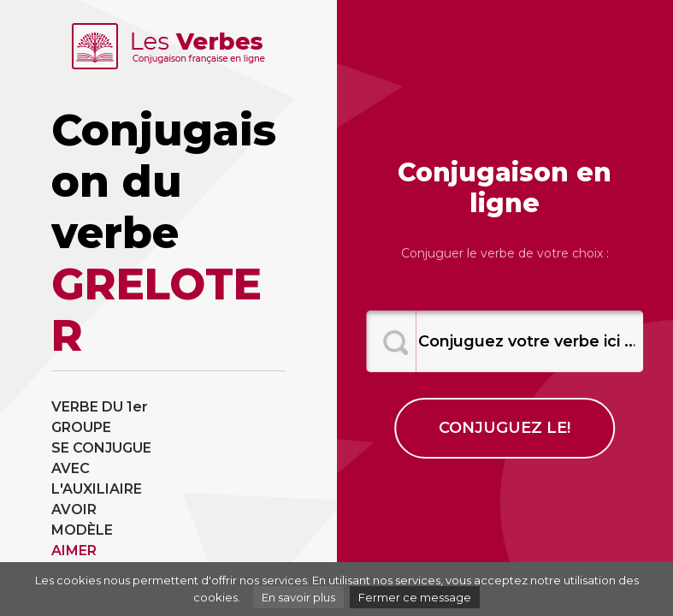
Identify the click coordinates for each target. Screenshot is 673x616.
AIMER (74, 551)
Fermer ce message (415, 597)
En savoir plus (298, 597)
